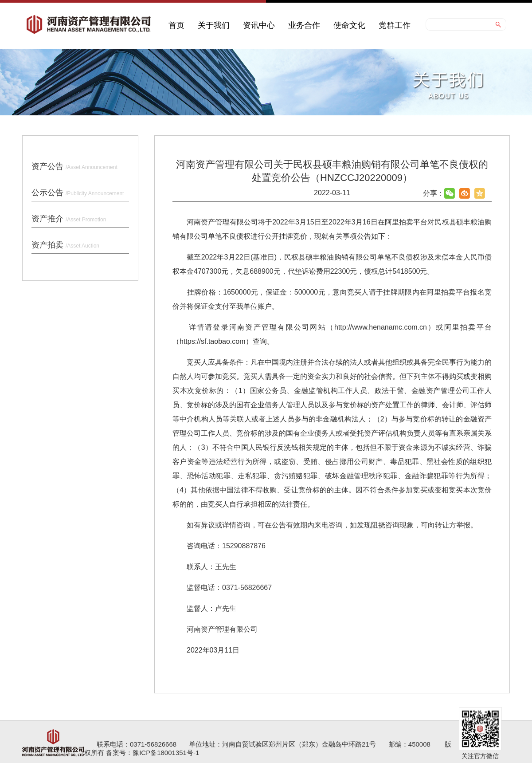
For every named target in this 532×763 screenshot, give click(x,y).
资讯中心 (259, 25)
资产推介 (69, 219)
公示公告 (78, 193)
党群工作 (395, 25)
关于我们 (214, 25)
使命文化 (349, 25)
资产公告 (74, 166)
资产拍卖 (65, 245)
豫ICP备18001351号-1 (166, 753)
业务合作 (304, 25)
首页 (176, 25)
